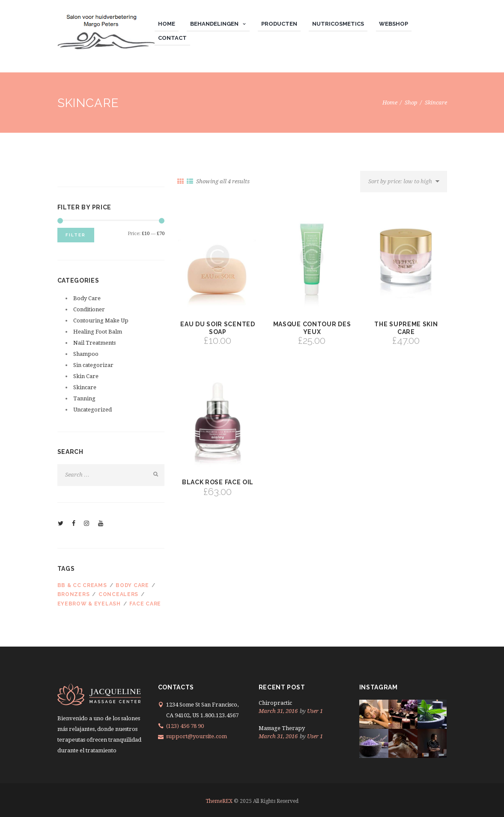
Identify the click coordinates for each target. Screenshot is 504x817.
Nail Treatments (94, 343)
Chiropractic (275, 703)
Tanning (84, 398)
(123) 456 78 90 (185, 726)
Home (390, 103)
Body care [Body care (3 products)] (132, 585)
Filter (76, 235)
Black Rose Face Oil (218, 482)
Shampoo (86, 354)
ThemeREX (219, 801)
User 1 (315, 711)
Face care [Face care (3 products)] (145, 604)
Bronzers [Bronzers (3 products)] (74, 594)
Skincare (85, 387)
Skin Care (86, 376)
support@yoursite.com (197, 736)
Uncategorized (92, 410)
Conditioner (89, 309)
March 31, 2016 (278, 711)
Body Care (87, 298)
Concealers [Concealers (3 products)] (118, 594)
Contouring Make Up (101, 321)
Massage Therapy (282, 728)
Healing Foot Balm (98, 332)
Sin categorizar (93, 365)
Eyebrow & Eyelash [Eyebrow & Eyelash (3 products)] (89, 604)
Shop (411, 103)
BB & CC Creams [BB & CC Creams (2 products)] (82, 585)
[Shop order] (403, 182)
